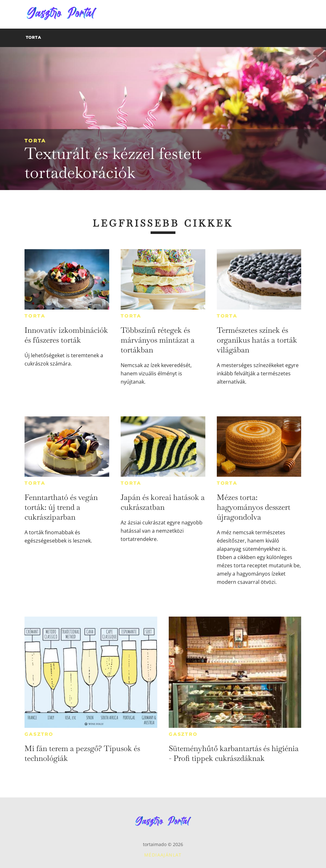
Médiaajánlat (163, 855)
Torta (35, 141)
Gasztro (39, 734)
